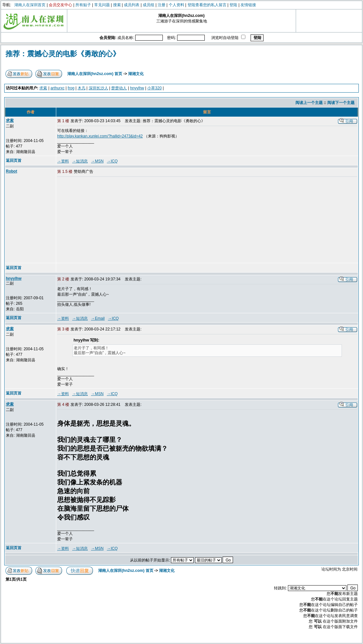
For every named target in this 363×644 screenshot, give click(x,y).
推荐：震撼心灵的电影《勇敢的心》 (63, 54)
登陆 (233, 5)
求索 (43, 88)
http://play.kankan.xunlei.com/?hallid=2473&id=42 (100, 136)
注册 (162, 5)
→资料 (63, 161)
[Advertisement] (107, 220)
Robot (12, 171)
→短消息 (80, 161)
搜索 (117, 5)
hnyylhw (137, 88)
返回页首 (14, 161)
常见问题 (102, 5)
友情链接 (248, 5)
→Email (98, 318)
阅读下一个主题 (341, 103)
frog (71, 88)
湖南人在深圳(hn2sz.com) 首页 (95, 74)
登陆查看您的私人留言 (207, 5)
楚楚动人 (119, 88)
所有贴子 (83, 5)
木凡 (82, 88)
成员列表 (132, 5)
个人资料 (176, 5)
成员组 (149, 5)
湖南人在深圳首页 (30, 5)
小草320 (154, 88)
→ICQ (112, 161)
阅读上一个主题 (309, 103)
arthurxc (57, 88)
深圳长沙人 (98, 88)
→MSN (97, 161)
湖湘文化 (136, 74)
